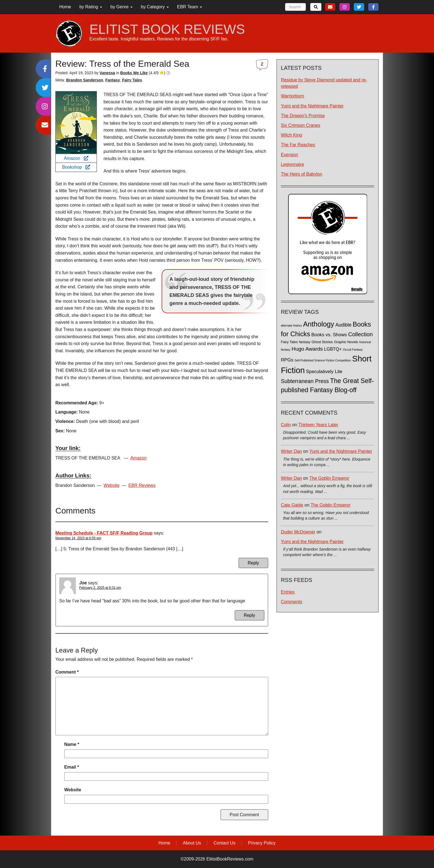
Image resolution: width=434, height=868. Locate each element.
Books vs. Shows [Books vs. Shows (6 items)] (329, 335)
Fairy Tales (132, 80)
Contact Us (225, 843)
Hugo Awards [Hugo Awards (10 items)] (307, 349)
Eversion (290, 155)
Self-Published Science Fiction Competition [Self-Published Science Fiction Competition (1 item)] (323, 360)
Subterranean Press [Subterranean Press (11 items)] (305, 381)
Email (72, 767)
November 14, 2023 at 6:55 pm (78, 538)
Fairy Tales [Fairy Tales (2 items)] (289, 342)
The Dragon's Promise (303, 116)
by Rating (91, 7)
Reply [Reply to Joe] (250, 615)
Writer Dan (291, 451)
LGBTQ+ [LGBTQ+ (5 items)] (333, 349)
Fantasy (113, 80)
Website (112, 485)
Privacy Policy (262, 843)
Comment (67, 672)
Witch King (291, 135)
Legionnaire (293, 164)
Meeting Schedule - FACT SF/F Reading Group (104, 533)
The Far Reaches (298, 145)
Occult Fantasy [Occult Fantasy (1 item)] (353, 350)
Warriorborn (293, 96)
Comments (292, 602)
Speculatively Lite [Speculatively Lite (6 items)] (324, 372)
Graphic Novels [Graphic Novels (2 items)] (346, 342)
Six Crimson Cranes (301, 125)
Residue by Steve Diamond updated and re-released (324, 83)
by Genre (122, 7)
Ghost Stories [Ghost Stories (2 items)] (322, 342)
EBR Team (190, 7)
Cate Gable (292, 505)
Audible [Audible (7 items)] (343, 325)
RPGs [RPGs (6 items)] (287, 360)
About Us (192, 843)
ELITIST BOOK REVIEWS (167, 29)
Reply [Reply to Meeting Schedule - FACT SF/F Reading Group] (253, 563)
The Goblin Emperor (329, 478)
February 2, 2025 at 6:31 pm (100, 588)
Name (72, 744)
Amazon (76, 158)
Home (65, 7)
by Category (155, 7)
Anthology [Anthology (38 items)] (319, 324)
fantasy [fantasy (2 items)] (305, 342)
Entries (288, 592)
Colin (286, 425)
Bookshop (76, 167)
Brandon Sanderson (85, 80)
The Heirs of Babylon (302, 174)
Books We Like (134, 73)
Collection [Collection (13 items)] (361, 334)
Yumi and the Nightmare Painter (312, 106)
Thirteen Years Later (318, 425)
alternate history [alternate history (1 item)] (291, 325)
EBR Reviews (142, 485)
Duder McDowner (298, 532)
